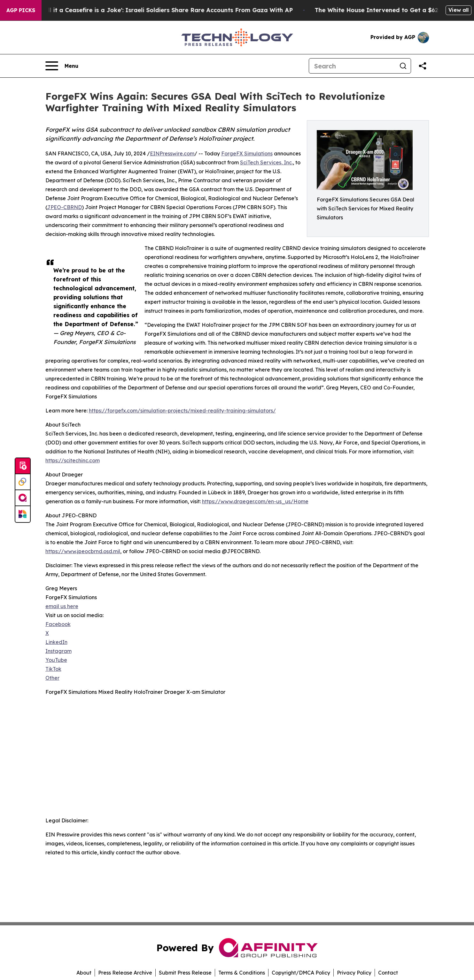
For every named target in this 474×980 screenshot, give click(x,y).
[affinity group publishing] (23, 498)
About (84, 973)
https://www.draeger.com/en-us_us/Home (255, 501)
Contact (388, 973)
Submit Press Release (185, 973)
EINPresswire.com (172, 153)
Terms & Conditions (242, 973)
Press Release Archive (125, 973)
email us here (62, 606)
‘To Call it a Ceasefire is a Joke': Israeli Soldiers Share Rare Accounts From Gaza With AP (175, 10)
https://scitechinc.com (73, 460)
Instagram (58, 651)
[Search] (352, 66)
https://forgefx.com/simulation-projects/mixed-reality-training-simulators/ (182, 411)
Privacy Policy (354, 973)
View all (458, 10)
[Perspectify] (23, 482)
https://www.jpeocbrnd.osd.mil (83, 551)
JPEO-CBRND (64, 207)
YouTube (56, 660)
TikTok (53, 669)
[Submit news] (23, 466)
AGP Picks (21, 10)
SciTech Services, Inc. (266, 162)
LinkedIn (56, 642)
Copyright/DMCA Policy (301, 973)
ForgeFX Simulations (247, 153)
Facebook (58, 624)
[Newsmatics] (23, 514)
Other (52, 678)
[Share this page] (423, 66)
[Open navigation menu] (62, 66)
